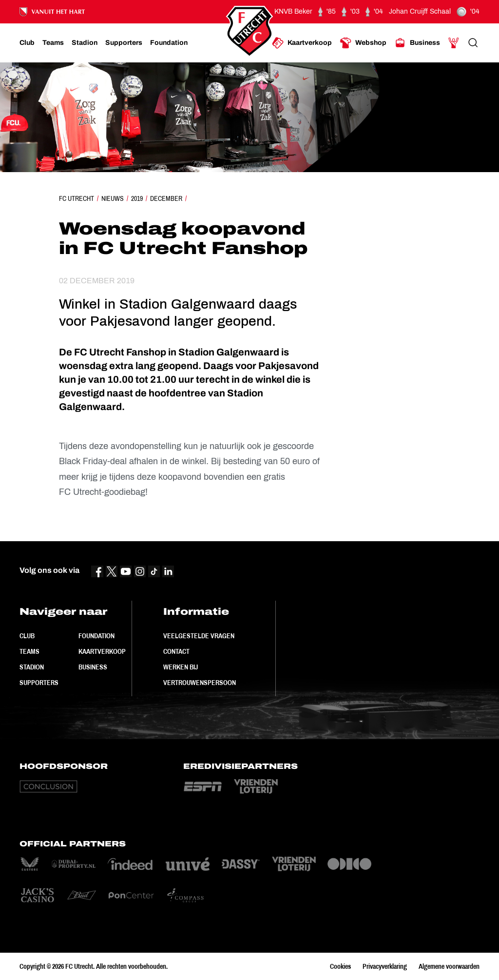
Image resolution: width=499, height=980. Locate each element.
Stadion (32, 667)
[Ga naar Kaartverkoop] (302, 43)
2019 (137, 198)
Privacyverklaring (385, 966)
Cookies (340, 966)
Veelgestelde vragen (199, 636)
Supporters (39, 683)
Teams (29, 651)
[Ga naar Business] (417, 43)
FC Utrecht (77, 198)
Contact (176, 651)
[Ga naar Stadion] (85, 43)
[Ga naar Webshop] (363, 43)
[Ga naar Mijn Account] (454, 43)
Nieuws (113, 198)
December (166, 198)
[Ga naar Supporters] (124, 43)
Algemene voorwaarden (449, 966)
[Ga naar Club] (27, 43)
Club (27, 636)
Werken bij (181, 667)
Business (93, 667)
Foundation (96, 636)
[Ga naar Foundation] (169, 43)
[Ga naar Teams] (53, 43)
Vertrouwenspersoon (200, 683)
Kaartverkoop (102, 651)
